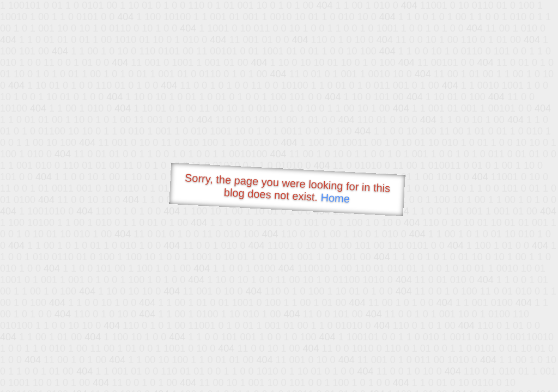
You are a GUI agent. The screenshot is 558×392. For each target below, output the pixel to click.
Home (335, 198)
